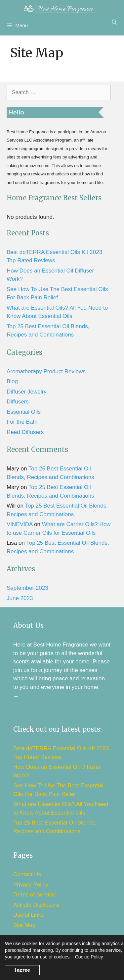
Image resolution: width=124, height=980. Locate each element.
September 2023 (27, 588)
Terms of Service (34, 895)
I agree (22, 970)
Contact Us (27, 874)
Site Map (24, 925)
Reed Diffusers (25, 432)
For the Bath (22, 422)
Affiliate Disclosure (36, 905)
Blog (12, 381)
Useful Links (29, 915)
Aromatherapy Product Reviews (46, 371)
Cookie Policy (89, 957)
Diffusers (18, 402)
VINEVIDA (20, 524)
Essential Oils (24, 412)
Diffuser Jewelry (27, 392)
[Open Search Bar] (114, 22)
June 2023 (20, 598)
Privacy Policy (31, 885)
